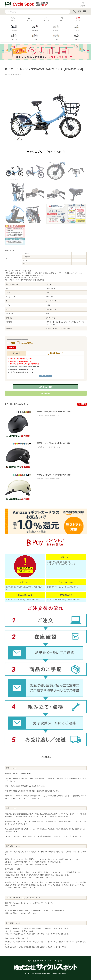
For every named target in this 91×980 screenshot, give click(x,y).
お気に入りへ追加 (46, 387)
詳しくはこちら (46, 376)
